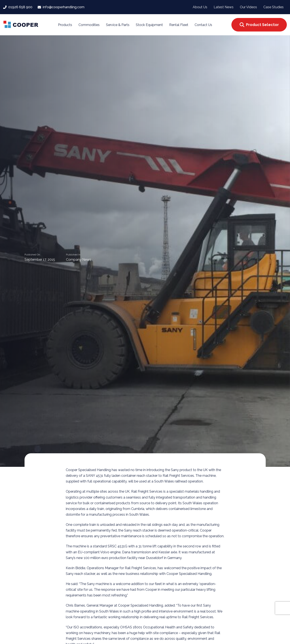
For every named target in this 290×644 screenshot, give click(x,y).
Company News (79, 260)
